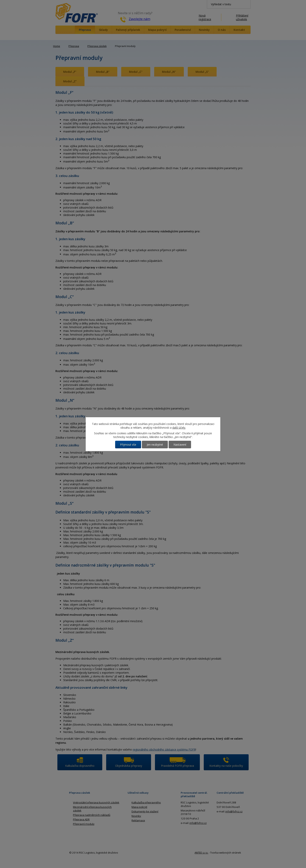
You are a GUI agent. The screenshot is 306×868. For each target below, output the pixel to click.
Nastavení (180, 445)
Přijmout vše (128, 445)
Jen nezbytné (155, 445)
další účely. (179, 428)
